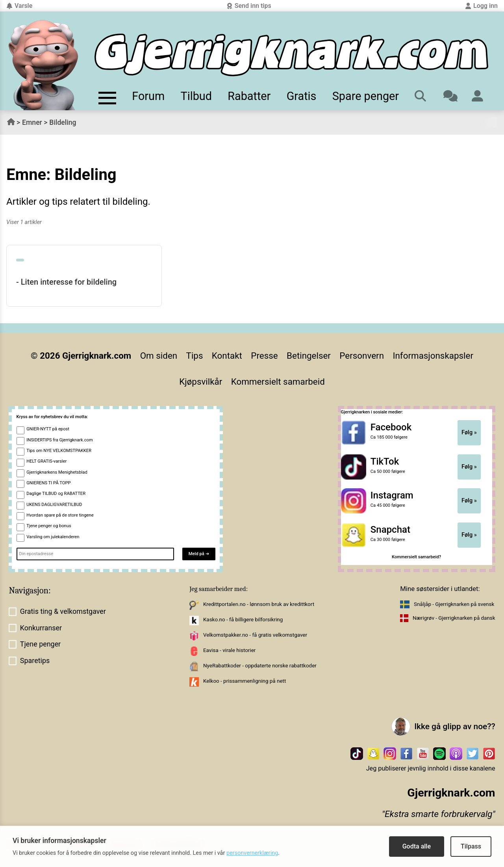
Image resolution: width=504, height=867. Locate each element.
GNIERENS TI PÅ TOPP (48, 483)
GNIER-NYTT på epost (48, 429)
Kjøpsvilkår (201, 382)
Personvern (362, 356)
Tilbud (196, 96)
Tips (195, 356)
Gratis (302, 96)
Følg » (469, 432)
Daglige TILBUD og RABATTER (56, 494)
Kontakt (227, 356)
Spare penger (366, 96)
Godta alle (417, 846)
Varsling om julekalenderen (53, 537)
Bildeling (63, 122)
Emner (32, 122)
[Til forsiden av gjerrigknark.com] (43, 65)
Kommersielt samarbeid (278, 382)
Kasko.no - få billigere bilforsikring (243, 620)
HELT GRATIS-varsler (46, 461)
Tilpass (471, 846)
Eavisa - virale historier (229, 650)
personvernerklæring (252, 853)
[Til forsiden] (291, 55)
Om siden (159, 356)
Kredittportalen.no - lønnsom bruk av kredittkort (259, 604)
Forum (148, 96)
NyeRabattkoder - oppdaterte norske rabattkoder (260, 666)
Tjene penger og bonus (49, 526)
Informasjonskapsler (433, 356)
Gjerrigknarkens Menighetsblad (57, 472)
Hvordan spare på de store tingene (60, 515)
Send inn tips (249, 6)
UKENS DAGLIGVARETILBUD (54, 505)
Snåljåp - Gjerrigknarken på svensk (454, 604)
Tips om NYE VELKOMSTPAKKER (59, 451)
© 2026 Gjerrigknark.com (81, 356)
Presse (264, 356)
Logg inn (481, 6)
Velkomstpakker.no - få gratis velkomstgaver (255, 635)
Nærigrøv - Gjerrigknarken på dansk (454, 618)
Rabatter (249, 96)
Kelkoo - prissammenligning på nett (245, 681)
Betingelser (309, 356)
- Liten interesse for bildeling (66, 282)
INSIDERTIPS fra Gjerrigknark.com (60, 440)
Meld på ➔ (199, 554)
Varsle (19, 6)
